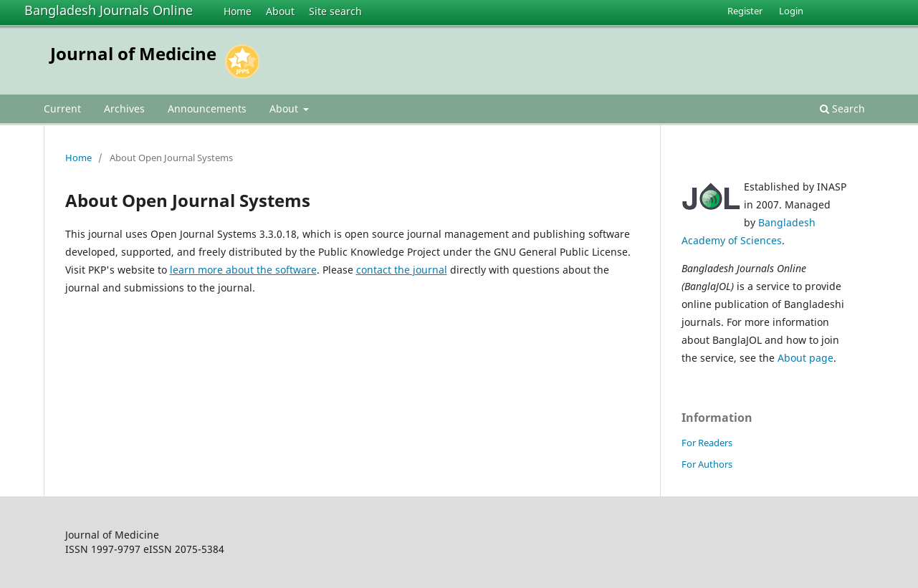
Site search (335, 11)
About (280, 11)
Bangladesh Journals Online (109, 10)
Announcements (207, 109)
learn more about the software (243, 270)
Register (745, 11)
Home (238, 11)
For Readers (707, 443)
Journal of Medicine (133, 53)
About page (805, 358)
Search (842, 109)
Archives (124, 109)
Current (62, 109)
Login (791, 11)
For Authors (707, 464)
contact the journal (402, 270)
